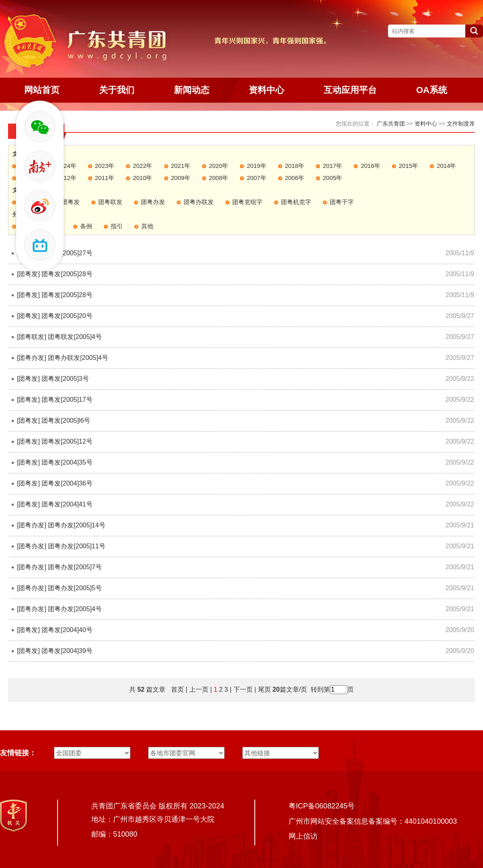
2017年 (332, 166)
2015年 (409, 166)
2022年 (142, 166)
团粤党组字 (247, 202)
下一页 (243, 689)
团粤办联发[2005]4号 (78, 358)
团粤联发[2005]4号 (75, 337)
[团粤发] (28, 274)
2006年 (295, 178)
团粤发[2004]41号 (67, 504)
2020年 (219, 166)
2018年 (295, 166)
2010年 (142, 178)
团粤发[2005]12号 (67, 441)
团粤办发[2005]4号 (75, 609)
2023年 (105, 166)
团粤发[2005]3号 (65, 379)
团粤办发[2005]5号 (75, 588)
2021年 (181, 166)
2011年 (105, 178)
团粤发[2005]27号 (67, 253)
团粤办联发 (199, 202)
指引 (117, 226)
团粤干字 (342, 202)
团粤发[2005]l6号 (66, 421)
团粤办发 (153, 202)
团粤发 (71, 202)
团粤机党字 (296, 202)
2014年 (446, 166)
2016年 (370, 166)
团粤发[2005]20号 (67, 316)
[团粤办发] (32, 358)
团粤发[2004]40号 (67, 630)
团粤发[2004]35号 (67, 462)
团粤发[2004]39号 (67, 651)
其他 (147, 226)
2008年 (219, 178)
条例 (86, 226)
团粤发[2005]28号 (67, 274)
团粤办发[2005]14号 (76, 525)
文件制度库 (461, 124)
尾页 (263, 689)
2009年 (181, 178)
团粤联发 (110, 202)
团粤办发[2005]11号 (76, 546)
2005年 (332, 178)
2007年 (256, 178)
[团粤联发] (32, 337)
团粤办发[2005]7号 (75, 567)
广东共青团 (391, 124)
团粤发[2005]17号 (67, 400)
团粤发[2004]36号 (67, 483)
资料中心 (426, 124)
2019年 (256, 166)
